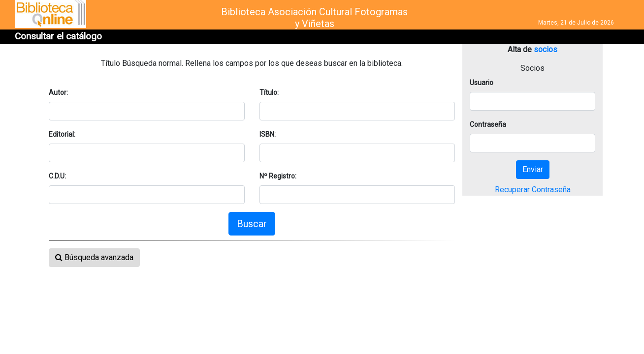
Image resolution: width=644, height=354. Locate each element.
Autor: (58, 92)
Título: (269, 92)
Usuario (482, 83)
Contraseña (488, 124)
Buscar (252, 224)
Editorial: (62, 134)
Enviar (533, 169)
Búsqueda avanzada (94, 257)
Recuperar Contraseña (533, 190)
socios (546, 49)
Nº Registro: (278, 176)
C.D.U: (57, 176)
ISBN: (268, 134)
